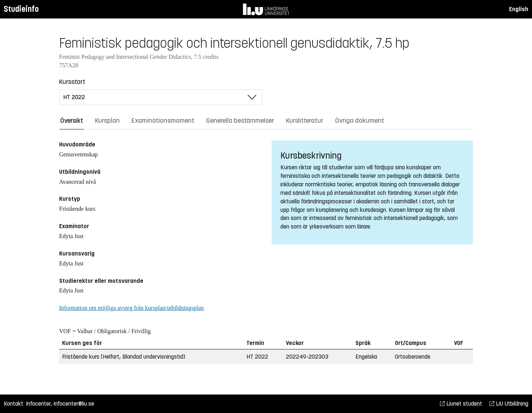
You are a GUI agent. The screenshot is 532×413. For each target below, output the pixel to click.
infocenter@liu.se (74, 404)
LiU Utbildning (509, 404)
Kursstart (72, 82)
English (519, 9)
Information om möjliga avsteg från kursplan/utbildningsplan (131, 308)
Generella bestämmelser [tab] (240, 121)
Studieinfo (21, 9)
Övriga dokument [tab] (360, 121)
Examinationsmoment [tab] (163, 121)
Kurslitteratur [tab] (305, 121)
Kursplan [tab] (107, 121)
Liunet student (461, 404)
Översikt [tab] (72, 121)
